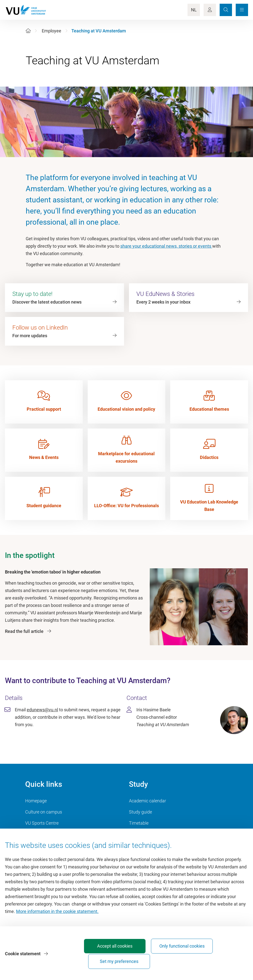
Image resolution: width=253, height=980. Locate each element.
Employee (52, 31)
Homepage (36, 801)
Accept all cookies (110, 961)
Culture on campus (44, 812)
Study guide (140, 812)
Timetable (139, 823)
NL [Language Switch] (194, 10)
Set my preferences (220, 961)
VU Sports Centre (42, 823)
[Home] (28, 31)
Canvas (136, 834)
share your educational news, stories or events (166, 246)
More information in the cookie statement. (57, 922)
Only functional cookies (165, 959)
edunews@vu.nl (42, 710)
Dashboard (36, 834)
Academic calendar (148, 801)
